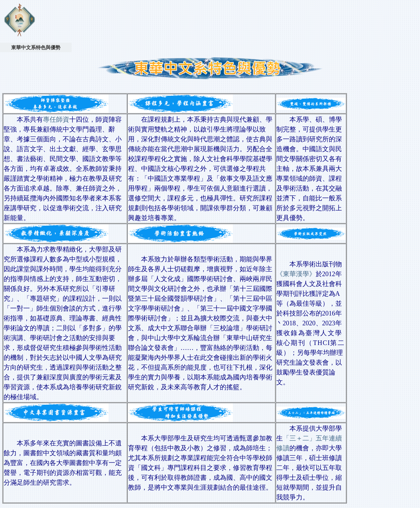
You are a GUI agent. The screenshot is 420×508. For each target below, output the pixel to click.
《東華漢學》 (296, 274)
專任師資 (56, 119)
